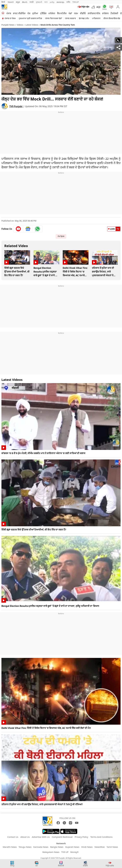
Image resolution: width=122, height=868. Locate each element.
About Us (25, 837)
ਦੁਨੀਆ (35, 13)
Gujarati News (72, 847)
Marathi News (10, 847)
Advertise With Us (41, 837)
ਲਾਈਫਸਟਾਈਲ (94, 13)
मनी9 (68, 2)
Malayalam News (51, 852)
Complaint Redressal (62, 837)
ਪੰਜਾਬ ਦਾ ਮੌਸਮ (10, 18)
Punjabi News (8, 25)
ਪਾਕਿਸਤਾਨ (96, 18)
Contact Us (13, 837)
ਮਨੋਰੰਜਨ (52, 13)
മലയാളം (60, 2)
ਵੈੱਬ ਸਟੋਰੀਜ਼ (62, 13)
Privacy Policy (81, 837)
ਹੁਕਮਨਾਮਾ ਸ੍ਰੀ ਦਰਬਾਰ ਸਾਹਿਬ (30, 18)
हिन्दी (3, 2)
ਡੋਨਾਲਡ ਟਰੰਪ (84, 18)
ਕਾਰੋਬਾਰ (105, 13)
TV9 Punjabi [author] (16, 106)
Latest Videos (32, 25)
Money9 (74, 852)
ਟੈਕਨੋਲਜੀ (114, 13)
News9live (100, 847)
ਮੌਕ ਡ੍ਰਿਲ (61, 236)
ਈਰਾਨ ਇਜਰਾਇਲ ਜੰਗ (112, 18)
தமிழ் (52, 2)
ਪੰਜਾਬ (9, 13)
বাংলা (46, 2)
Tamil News (112, 847)
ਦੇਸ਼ (29, 13)
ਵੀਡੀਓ (83, 13)
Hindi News (87, 847)
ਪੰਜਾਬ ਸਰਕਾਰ (70, 18)
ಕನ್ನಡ (18, 2)
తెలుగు (25, 2)
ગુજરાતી (39, 2)
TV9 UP (65, 852)
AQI (98, 7)
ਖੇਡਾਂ (70, 13)
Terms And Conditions (101, 837)
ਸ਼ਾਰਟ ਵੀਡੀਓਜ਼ (19, 13)
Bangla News (57, 847)
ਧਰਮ (76, 13)
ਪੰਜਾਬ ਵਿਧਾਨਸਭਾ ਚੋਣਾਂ (54, 18)
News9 (11, 2)
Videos (20, 25)
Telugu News (25, 847)
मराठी (32, 2)
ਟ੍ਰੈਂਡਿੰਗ (43, 13)
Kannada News (41, 847)
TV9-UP (76, 2)
